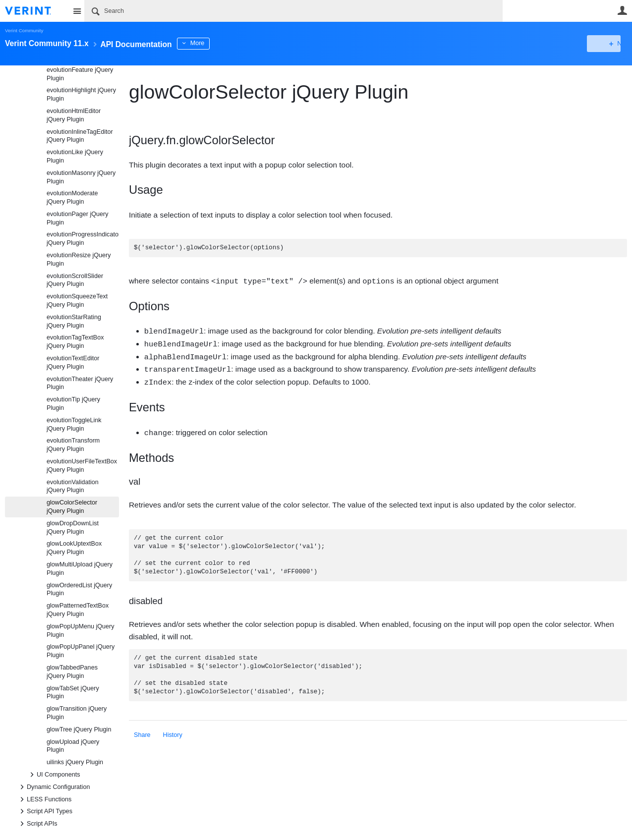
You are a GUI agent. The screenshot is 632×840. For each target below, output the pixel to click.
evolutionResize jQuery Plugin (79, 259)
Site (77, 11)
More (223, 43)
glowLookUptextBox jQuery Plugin (74, 548)
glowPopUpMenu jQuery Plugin (81, 631)
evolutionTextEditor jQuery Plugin (73, 363)
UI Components (54, 775)
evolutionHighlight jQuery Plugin (81, 94)
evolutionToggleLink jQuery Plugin (74, 424)
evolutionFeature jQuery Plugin (80, 74)
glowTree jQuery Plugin (79, 729)
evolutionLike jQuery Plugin (75, 156)
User (622, 10)
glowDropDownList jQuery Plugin (73, 528)
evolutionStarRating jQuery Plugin (74, 321)
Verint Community (24, 30)
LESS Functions (44, 799)
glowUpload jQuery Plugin (73, 746)
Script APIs (37, 824)
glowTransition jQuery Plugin (77, 713)
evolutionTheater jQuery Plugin (80, 383)
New (604, 44)
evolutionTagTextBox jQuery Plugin (75, 342)
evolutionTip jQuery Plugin (73, 404)
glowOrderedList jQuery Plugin (79, 589)
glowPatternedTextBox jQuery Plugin (78, 610)
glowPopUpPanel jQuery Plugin (81, 651)
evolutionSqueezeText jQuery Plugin (77, 301)
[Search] (293, 11)
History (173, 731)
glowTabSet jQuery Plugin (73, 693)
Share (142, 731)
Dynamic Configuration (53, 787)
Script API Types (45, 811)
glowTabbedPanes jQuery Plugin (72, 672)
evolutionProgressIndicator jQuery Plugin (83, 239)
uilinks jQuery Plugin (75, 762)
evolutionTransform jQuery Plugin (73, 445)
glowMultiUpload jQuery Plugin (80, 569)
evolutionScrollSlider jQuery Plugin (75, 280)
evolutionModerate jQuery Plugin (72, 197)
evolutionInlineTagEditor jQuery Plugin (80, 136)
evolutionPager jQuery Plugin (78, 218)
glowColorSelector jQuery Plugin (72, 507)
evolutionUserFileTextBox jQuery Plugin (82, 466)
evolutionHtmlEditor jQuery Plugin (74, 115)
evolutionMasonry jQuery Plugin (81, 177)
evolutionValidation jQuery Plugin (73, 486)
